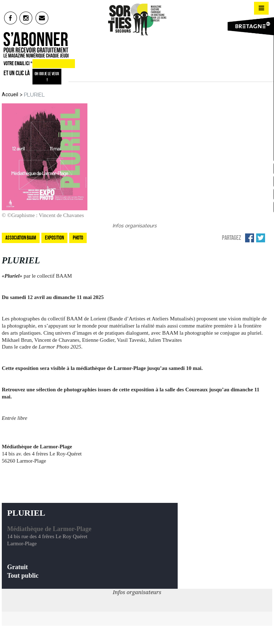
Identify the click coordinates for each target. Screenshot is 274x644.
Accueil (10, 94)
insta (26, 18)
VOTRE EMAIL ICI (18, 63)
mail (42, 18)
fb (11, 18)
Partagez (232, 238)
